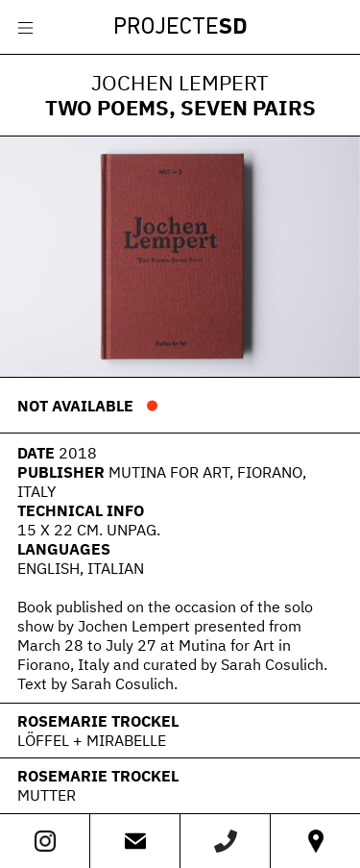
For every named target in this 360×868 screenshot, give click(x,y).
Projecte (180, 28)
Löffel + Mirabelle (92, 740)
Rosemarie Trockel (98, 721)
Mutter (47, 795)
